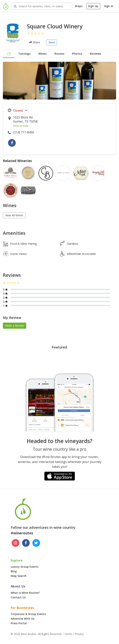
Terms (68, 634)
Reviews (96, 54)
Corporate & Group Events (28, 614)
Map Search (19, 576)
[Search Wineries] (42, 6)
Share (35, 42)
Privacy (79, 634)
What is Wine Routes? (25, 593)
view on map (21, 126)
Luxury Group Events (25, 567)
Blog (14, 571)
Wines (43, 54)
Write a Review (15, 326)
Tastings (24, 54)
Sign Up (93, 6)
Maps (79, 6)
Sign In (109, 6)
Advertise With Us (23, 619)
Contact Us (18, 597)
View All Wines (14, 215)
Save (52, 42)
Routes (59, 54)
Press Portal (19, 623)
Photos (77, 54)
